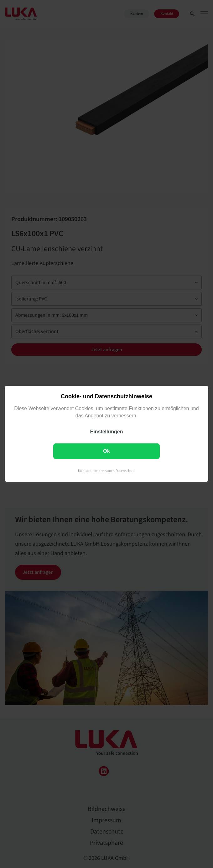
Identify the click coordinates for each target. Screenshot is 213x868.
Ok (106, 451)
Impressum (103, 471)
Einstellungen (107, 432)
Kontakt (84, 471)
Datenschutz (125, 471)
